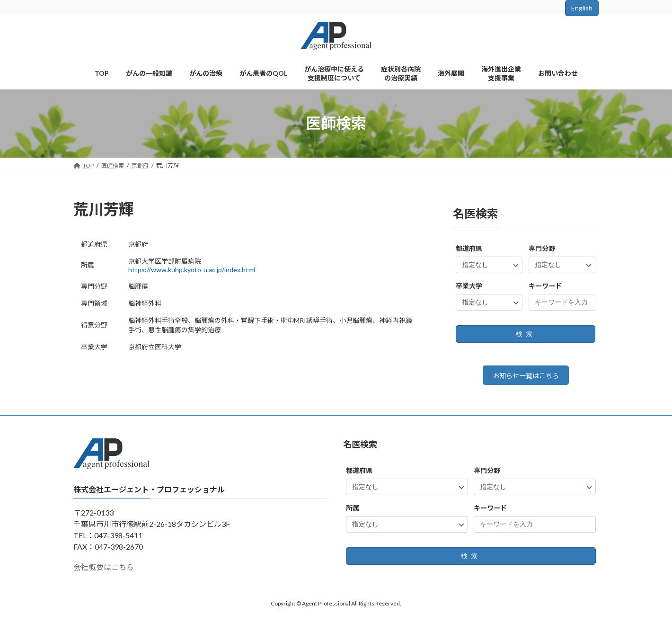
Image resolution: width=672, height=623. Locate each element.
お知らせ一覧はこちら (526, 377)
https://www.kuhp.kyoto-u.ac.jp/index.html (192, 270)
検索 (526, 334)
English (582, 8)
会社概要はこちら (104, 570)
